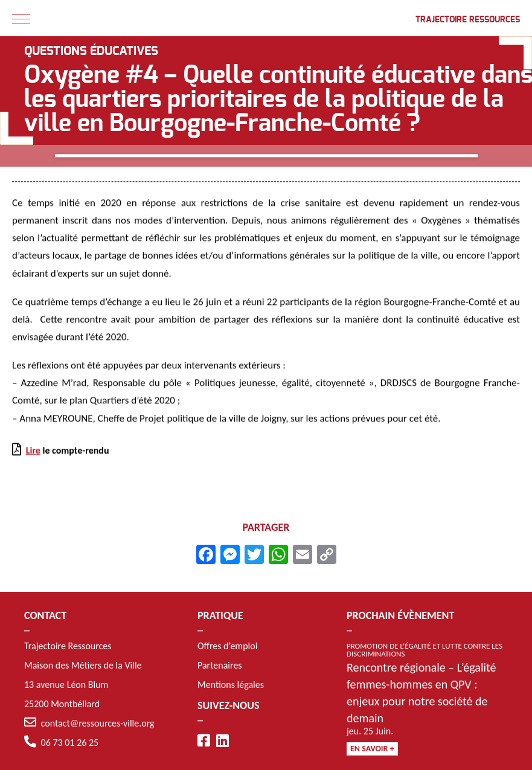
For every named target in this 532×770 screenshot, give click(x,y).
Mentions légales (231, 685)
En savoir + (372, 749)
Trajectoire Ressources (468, 20)
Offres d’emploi (227, 646)
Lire (33, 452)
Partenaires (220, 665)
